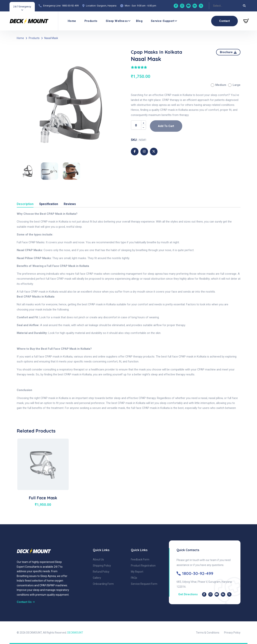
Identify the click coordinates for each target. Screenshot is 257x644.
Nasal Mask (51, 38)
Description (25, 204)
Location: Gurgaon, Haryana (101, 6)
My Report (137, 572)
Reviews (70, 204)
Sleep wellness (117, 21)
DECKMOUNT (75, 633)
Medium (218, 85)
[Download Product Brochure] (228, 52)
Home (72, 21)
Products (91, 21)
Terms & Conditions (208, 633)
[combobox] (213, 6)
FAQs (134, 578)
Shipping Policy (102, 566)
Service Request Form (144, 584)
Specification (49, 204)
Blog (139, 21)
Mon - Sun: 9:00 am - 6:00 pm (140, 6)
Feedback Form (140, 559)
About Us (98, 559)
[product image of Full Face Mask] (43, 464)
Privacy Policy (232, 633)
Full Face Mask (43, 498)
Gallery (97, 578)
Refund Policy (101, 572)
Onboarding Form (103, 584)
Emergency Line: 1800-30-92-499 (61, 6)
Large (234, 85)
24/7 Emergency (22, 7)
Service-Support (163, 21)
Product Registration (143, 566)
